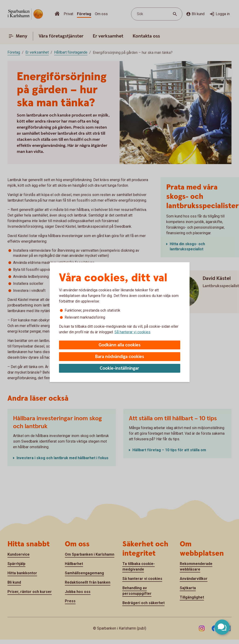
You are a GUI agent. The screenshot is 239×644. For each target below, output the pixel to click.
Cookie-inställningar (119, 368)
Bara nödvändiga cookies (120, 357)
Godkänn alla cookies (120, 345)
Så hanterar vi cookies (132, 332)
